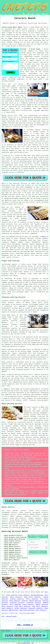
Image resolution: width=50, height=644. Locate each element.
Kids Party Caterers (32, 597)
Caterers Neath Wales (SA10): (12, 27)
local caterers (16, 443)
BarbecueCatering (37, 595)
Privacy (47, 631)
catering (45, 439)
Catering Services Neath (15, 531)
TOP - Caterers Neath (9, 616)
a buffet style (38, 159)
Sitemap (3, 631)
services (25, 237)
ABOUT (33, 14)
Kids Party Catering (22, 606)
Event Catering (12, 595)
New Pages (8, 631)
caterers (5, 222)
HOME (24, 14)
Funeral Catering (17, 599)
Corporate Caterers (17, 603)
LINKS (28, 14)
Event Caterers (15, 601)
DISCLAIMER (45, 14)
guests (29, 53)
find (8, 511)
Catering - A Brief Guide (30, 49)
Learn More (26, 643)
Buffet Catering (42, 605)
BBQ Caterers (14, 610)
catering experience (19, 88)
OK (33, 643)
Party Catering (32, 599)
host (38, 55)
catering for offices (10, 435)
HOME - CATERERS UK (25, 625)
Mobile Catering (35, 601)
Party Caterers (16, 597)
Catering (25, 601)
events (29, 46)
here (27, 528)
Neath (44, 237)
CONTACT (38, 14)
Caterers (5, 44)
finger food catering (16, 424)
